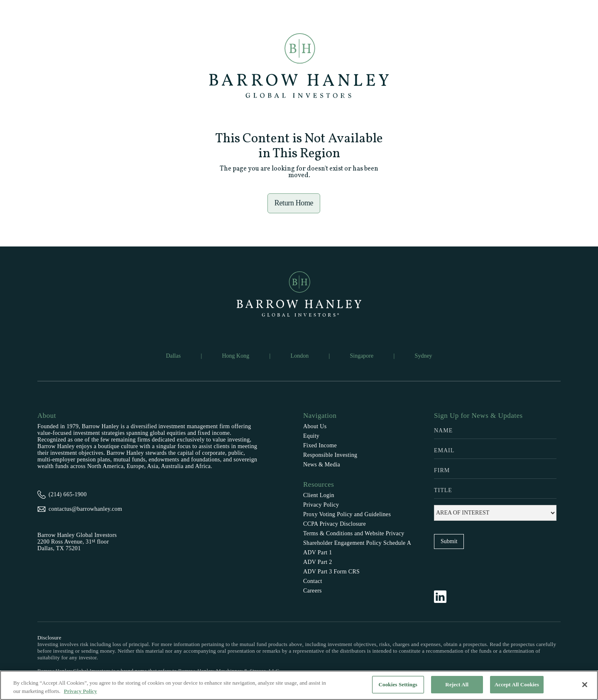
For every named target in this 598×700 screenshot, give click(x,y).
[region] (299, 685)
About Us (315, 426)
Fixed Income (320, 445)
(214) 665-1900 (68, 494)
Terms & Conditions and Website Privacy (354, 533)
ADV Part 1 (318, 552)
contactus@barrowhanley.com (85, 509)
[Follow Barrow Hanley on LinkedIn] (444, 597)
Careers (312, 591)
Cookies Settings (398, 684)
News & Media (322, 465)
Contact (313, 581)
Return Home (294, 203)
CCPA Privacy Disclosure (335, 524)
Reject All (457, 684)
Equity (311, 436)
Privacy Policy (321, 505)
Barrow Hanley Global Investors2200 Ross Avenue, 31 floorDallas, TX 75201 (77, 542)
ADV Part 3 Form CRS (331, 572)
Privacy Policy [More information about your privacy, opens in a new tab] (81, 691)
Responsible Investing (330, 455)
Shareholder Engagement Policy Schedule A (357, 543)
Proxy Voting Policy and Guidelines (347, 514)
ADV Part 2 (318, 562)
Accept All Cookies (517, 684)
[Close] (585, 685)
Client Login (319, 495)
